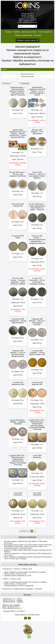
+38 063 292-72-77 (28, 14)
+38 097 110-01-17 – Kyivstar (12, 600)
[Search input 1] (26, 26)
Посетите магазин (28, 77)
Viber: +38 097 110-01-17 (28, 21)
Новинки (17, 32)
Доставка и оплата (29, 32)
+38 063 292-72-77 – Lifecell (12, 599)
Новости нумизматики (24, 35)
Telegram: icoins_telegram (27, 19)
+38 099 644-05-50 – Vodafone (13, 602)
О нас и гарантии (45, 32)
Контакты (38, 35)
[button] (27, 40)
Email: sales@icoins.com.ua (27, 22)
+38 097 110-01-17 (28, 15)
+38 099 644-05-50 (28, 17)
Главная (8, 32)
